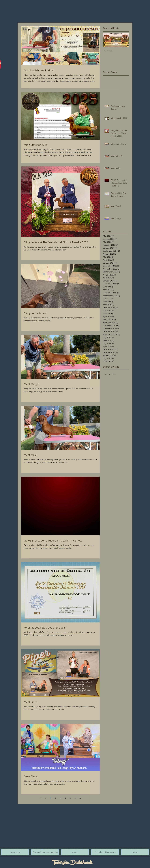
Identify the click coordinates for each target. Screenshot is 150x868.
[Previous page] (46, 798)
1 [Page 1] (51, 798)
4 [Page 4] (65, 798)
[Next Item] (125, 40)
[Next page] (75, 798)
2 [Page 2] (55, 798)
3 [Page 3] (60, 798)
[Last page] (80, 798)
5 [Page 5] (70, 798)
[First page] (41, 798)
